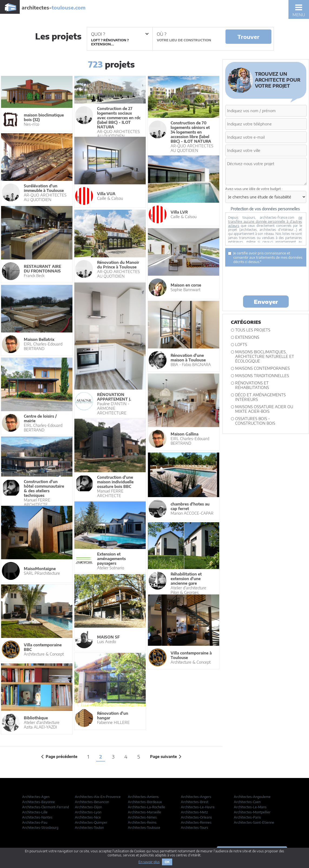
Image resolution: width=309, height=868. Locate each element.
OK (167, 862)
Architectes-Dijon (88, 807)
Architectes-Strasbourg (40, 828)
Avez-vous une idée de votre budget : (254, 189)
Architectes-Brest (195, 802)
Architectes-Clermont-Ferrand (46, 807)
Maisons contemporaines (263, 368)
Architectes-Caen (247, 802)
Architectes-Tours (195, 828)
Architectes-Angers (196, 797)
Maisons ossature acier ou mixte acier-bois (264, 409)
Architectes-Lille (35, 812)
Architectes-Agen (36, 797)
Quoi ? (120, 34)
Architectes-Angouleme (252, 797)
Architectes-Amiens (143, 797)
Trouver (248, 37)
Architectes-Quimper (91, 822)
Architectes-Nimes (142, 817)
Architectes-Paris (247, 817)
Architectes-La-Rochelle (147, 807)
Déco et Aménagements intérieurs (260, 397)
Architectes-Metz (194, 812)
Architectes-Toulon (89, 828)
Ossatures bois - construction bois (255, 421)
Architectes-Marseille (144, 812)
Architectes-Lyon (88, 812)
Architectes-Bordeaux (145, 802)
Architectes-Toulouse (144, 828)
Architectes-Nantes (37, 817)
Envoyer (266, 302)
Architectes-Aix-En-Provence (98, 797)
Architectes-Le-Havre (198, 807)
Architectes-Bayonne (39, 802)
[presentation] (266, 281)
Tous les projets (253, 330)
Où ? (162, 34)
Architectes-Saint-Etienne (254, 822)
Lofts (241, 345)
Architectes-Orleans (196, 817)
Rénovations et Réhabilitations (252, 385)
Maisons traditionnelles (262, 376)
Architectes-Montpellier (252, 812)
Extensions (247, 337)
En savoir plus (149, 862)
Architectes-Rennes (196, 822)
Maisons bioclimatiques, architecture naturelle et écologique (265, 356)
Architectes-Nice (88, 817)
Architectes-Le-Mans (250, 807)
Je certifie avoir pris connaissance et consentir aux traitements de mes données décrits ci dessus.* (265, 257)
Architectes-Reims (142, 822)
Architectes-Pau (35, 822)
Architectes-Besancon (92, 802)
